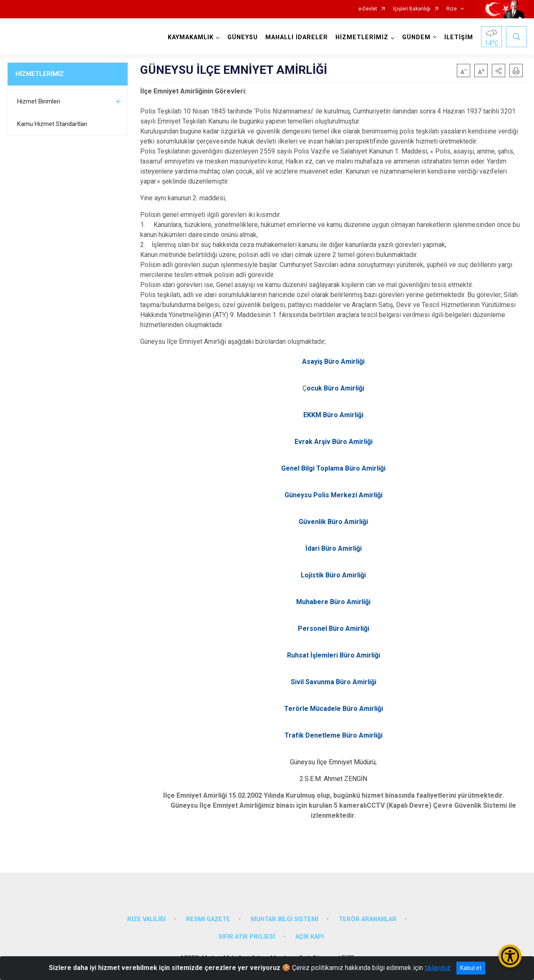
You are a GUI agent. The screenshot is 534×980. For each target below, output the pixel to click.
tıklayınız (438, 968)
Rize (452, 9)
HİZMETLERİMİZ (40, 74)
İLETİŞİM (459, 37)
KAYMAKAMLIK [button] (191, 37)
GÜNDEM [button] (416, 37)
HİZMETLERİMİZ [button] (362, 37)
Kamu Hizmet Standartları (52, 124)
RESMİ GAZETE (208, 919)
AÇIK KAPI (310, 937)
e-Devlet (368, 9)
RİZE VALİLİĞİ (146, 919)
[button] (499, 71)
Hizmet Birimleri (39, 101)
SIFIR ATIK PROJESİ (247, 937)
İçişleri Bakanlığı (412, 9)
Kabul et (471, 968)
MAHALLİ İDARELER (297, 37)
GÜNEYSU (243, 37)
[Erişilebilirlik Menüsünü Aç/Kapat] (510, 956)
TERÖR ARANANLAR (368, 919)
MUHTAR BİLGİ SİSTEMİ (285, 919)
